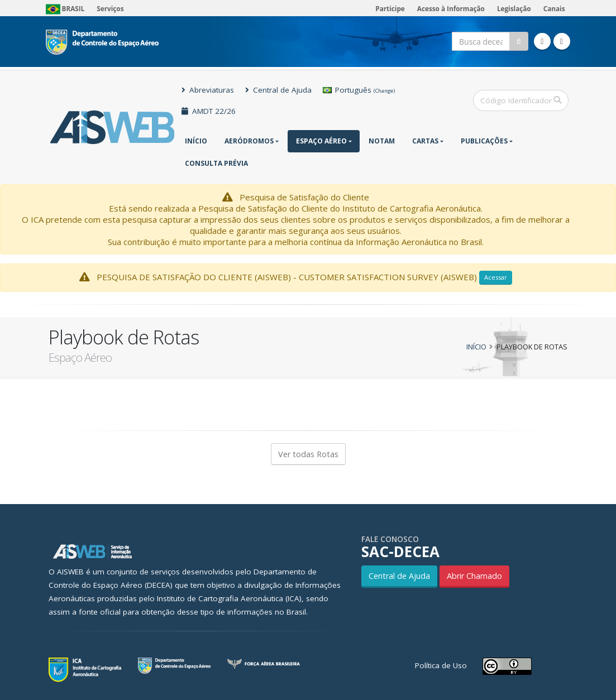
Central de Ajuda (278, 90)
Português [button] (359, 90)
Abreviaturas (208, 90)
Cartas (425, 141)
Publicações (484, 141)
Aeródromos (249, 141)
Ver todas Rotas (308, 454)
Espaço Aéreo (321, 141)
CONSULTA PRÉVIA (216, 163)
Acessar (496, 277)
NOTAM (382, 141)
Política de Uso (441, 665)
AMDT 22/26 (209, 111)
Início (196, 141)
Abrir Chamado (474, 576)
